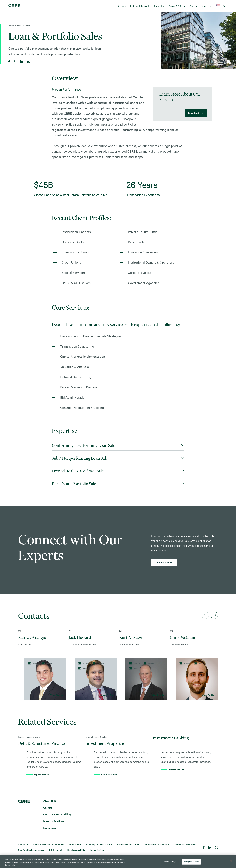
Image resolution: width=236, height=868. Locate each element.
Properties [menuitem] (159, 6)
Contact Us (23, 844)
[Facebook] (204, 848)
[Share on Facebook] (9, 62)
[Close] (231, 861)
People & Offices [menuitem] (177, 6)
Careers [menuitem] (193, 6)
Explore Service (42, 774)
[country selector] (218, 6)
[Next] (214, 615)
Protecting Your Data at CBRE (99, 844)
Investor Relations (54, 821)
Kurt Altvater (131, 637)
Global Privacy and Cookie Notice (48, 844)
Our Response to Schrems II (156, 844)
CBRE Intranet (55, 850)
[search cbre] (224, 6)
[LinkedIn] (210, 848)
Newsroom (50, 828)
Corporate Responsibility (57, 814)
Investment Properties (105, 743)
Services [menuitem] (122, 6)
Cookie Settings (97, 850)
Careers (48, 808)
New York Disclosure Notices (31, 850)
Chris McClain (182, 637)
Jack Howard (80, 637)
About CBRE (50, 801)
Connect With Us (164, 562)
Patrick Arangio (32, 637)
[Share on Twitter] (15, 62)
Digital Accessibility (76, 850)
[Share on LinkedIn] (22, 62)
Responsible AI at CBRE (128, 844)
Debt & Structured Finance (42, 743)
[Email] (28, 62)
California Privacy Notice (185, 844)
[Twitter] (217, 848)
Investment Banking (171, 738)
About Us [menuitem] (206, 6)
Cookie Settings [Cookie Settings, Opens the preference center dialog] (170, 861)
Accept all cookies (191, 861)
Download (193, 113)
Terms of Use (75, 844)
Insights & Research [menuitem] (140, 6)
